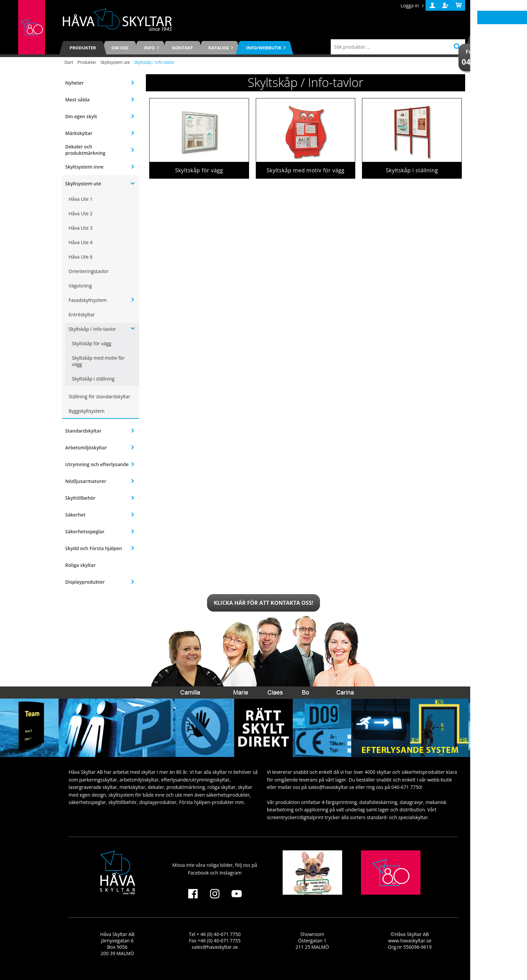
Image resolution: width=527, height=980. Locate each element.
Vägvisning (80, 286)
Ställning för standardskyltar (99, 396)
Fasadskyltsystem (88, 300)
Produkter (83, 48)
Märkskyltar (79, 133)
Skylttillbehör (80, 498)
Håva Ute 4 (80, 242)
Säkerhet (75, 515)
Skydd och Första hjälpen (94, 548)
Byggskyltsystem (87, 411)
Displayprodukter (85, 582)
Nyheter (74, 83)
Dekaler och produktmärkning (85, 150)
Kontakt (183, 48)
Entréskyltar (82, 315)
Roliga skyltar (80, 565)
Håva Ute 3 (80, 228)
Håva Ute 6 (80, 257)
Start (69, 62)
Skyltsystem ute (115, 62)
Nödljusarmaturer (86, 481)
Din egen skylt (81, 116)
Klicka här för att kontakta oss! (263, 603)
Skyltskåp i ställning (93, 379)
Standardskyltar (83, 431)
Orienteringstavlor (89, 271)
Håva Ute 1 (80, 199)
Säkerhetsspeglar (85, 531)
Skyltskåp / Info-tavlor (92, 329)
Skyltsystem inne (84, 167)
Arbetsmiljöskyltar (86, 448)
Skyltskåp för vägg (92, 343)
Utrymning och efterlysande (97, 464)
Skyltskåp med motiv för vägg (98, 361)
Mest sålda (77, 100)
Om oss (120, 48)
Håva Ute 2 (80, 213)
